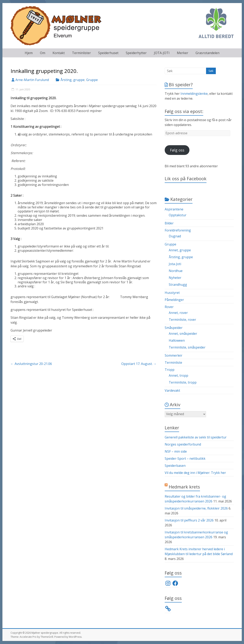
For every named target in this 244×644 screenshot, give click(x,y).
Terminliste (173, 363)
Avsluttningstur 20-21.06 (31, 364)
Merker (183, 53)
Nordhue (176, 271)
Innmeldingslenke (194, 94)
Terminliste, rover (182, 320)
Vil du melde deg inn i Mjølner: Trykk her (195, 473)
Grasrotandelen (207, 53)
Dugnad (175, 236)
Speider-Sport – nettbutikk (185, 458)
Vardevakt (172, 390)
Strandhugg (178, 285)
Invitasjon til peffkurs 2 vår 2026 (189, 520)
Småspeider (174, 328)
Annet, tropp (178, 375)
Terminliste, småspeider (187, 347)
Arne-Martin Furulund (32, 80)
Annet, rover (178, 313)
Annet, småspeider (183, 334)
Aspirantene (174, 209)
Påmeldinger (174, 300)
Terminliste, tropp (183, 382)
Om (43, 53)
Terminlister (81, 53)
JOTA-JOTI (162, 53)
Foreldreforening (178, 230)
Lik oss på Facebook (186, 178)
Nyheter (175, 278)
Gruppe (92, 80)
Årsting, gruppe (73, 80)
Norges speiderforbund (183, 444)
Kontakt (59, 53)
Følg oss (177, 150)
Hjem (29, 53)
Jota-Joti (175, 264)
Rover (169, 307)
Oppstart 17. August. (139, 364)
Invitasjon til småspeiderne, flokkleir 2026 (196, 508)
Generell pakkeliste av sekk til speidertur (196, 437)
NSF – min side (176, 451)
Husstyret (172, 293)
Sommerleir (174, 355)
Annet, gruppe (180, 250)
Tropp (170, 370)
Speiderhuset (108, 53)
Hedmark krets (184, 487)
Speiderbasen (175, 466)
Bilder (169, 223)
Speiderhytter (136, 53)
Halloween (177, 340)
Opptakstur (178, 215)
